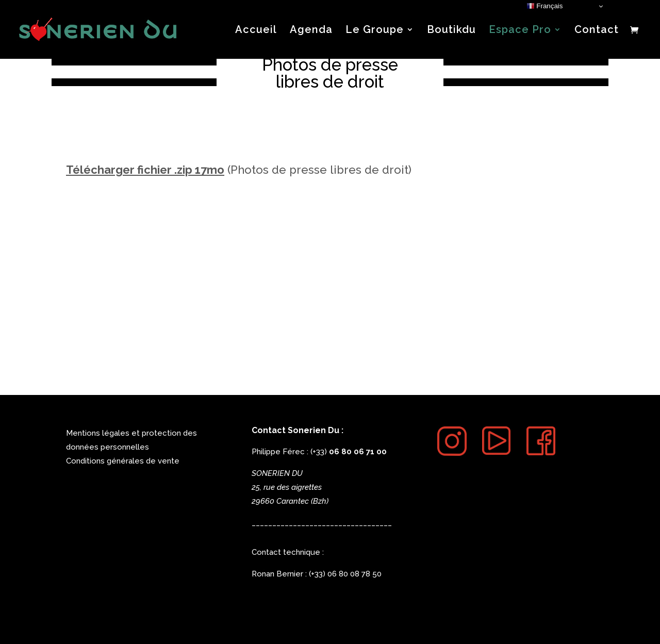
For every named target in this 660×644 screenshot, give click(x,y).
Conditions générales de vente (123, 461)
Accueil (256, 31)
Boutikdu (451, 31)
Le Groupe (375, 31)
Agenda (311, 31)
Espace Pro (520, 31)
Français (545, 6)
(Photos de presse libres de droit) (239, 170)
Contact (597, 31)
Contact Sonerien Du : (298, 430)
